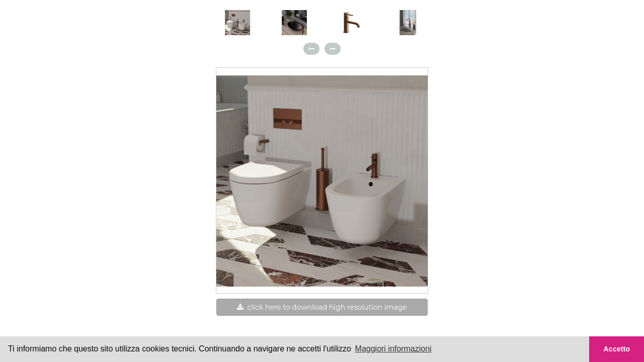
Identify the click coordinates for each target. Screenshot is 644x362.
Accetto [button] (617, 349)
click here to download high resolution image (322, 307)
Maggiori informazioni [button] (393, 349)
